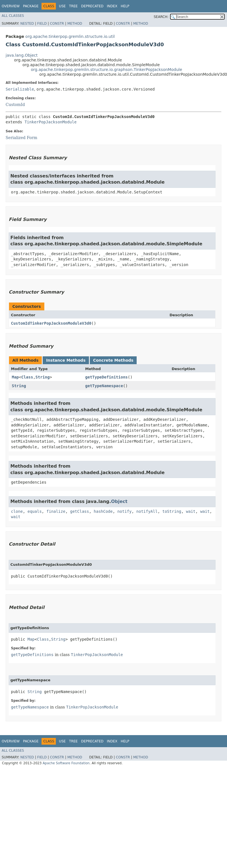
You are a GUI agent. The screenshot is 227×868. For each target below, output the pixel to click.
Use (62, 6)
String (43, 377)
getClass (80, 511)
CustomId (15, 105)
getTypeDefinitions (107, 377)
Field (42, 24)
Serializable (20, 89)
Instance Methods (66, 360)
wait (191, 511)
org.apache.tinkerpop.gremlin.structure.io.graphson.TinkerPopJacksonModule (106, 70)
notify (124, 511)
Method (75, 24)
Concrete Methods (113, 360)
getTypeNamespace (104, 386)
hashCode (103, 511)
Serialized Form (21, 138)
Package (31, 6)
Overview (11, 6)
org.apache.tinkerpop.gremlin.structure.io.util (70, 36)
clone (17, 511)
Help (125, 6)
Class (27, 377)
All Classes (13, 16)
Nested (27, 24)
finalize (56, 511)
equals (35, 511)
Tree (73, 6)
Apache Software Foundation (66, 763)
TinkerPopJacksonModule (50, 122)
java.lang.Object (22, 55)
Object (119, 501)
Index (112, 6)
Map (15, 377)
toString (172, 511)
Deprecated (92, 6)
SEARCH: (161, 17)
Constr (57, 24)
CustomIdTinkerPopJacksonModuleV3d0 (51, 323)
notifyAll (147, 511)
